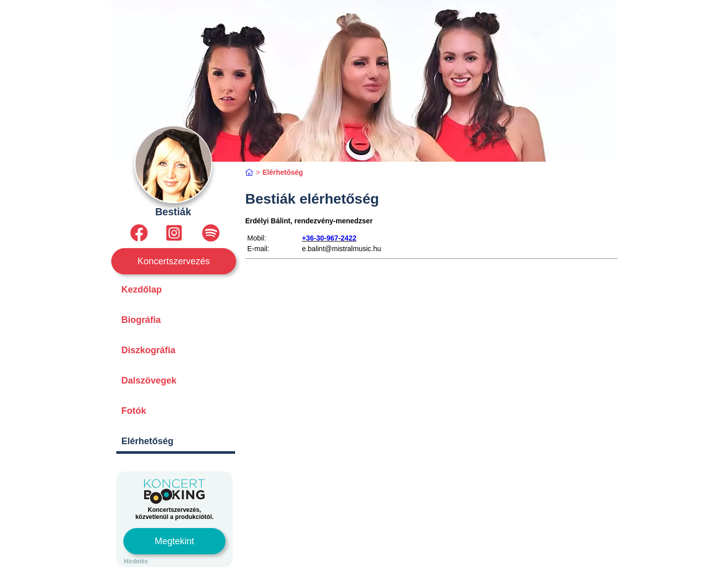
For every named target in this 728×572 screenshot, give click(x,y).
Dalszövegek (149, 380)
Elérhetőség (147, 441)
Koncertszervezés (174, 261)
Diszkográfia (148, 350)
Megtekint (174, 541)
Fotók (134, 411)
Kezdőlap (142, 290)
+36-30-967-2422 (329, 238)
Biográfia (141, 320)
